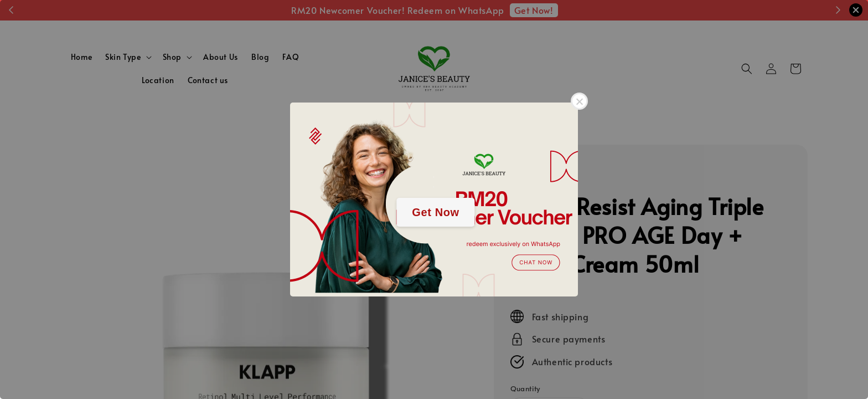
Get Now (435, 212)
